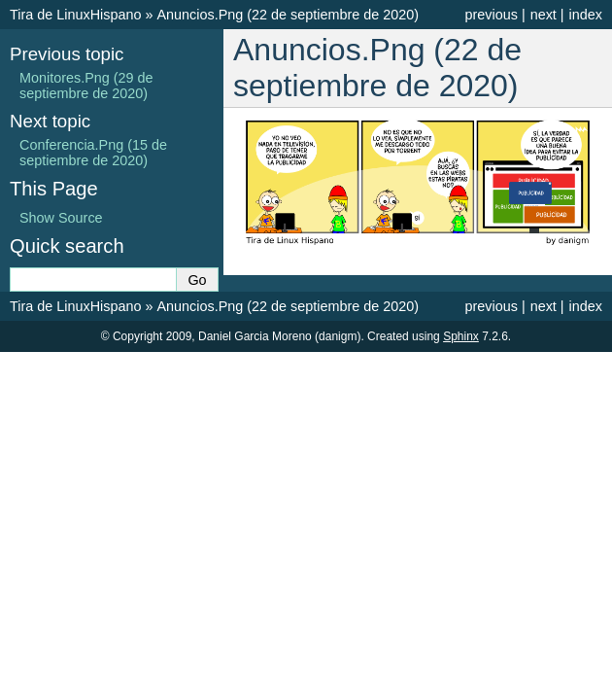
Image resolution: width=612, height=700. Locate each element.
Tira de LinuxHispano (75, 15)
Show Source (61, 218)
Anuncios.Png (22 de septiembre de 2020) (288, 15)
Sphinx (461, 336)
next (544, 15)
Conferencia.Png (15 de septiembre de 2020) (93, 153)
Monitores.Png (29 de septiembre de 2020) (86, 86)
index (586, 15)
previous (491, 15)
